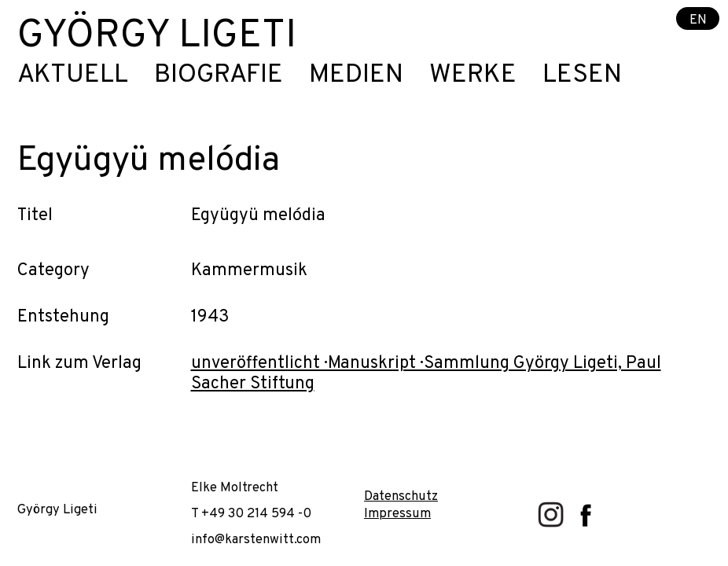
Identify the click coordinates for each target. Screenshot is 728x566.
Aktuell (73, 76)
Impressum (397, 514)
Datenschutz (401, 496)
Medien (356, 76)
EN (698, 19)
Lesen (582, 76)
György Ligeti (157, 37)
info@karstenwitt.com (256, 540)
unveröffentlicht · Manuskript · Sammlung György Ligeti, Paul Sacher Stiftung (426, 374)
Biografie (219, 76)
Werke (473, 76)
